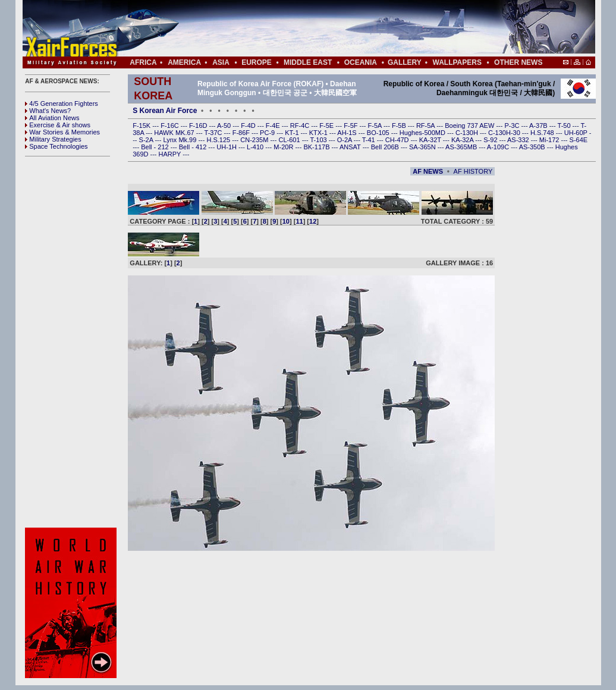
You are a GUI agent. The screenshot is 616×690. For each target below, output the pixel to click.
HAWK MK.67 (175, 133)
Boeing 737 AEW (470, 126)
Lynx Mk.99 (181, 140)
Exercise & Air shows (58, 125)
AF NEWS (428, 171)
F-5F (351, 126)
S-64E (579, 140)
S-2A (147, 140)
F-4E (274, 126)
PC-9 (268, 133)
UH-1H (227, 147)
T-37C (214, 133)
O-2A (345, 140)
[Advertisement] (344, 29)
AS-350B (533, 147)
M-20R (284, 147)
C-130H (468, 133)
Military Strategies (53, 139)
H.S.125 (219, 140)
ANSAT (351, 147)
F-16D (199, 126)
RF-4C (301, 126)
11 (299, 221)
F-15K (142, 126)
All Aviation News (52, 118)
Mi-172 (550, 140)
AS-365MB (462, 147)
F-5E (327, 126)
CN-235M (255, 140)
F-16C (171, 126)
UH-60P (577, 133)
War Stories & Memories (62, 132)
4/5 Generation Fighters (62, 103)
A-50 (225, 126)
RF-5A (426, 126)
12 (313, 221)
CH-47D (398, 140)
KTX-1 (319, 133)
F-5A (376, 126)
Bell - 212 (156, 147)
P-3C (513, 126)
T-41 (370, 140)
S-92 (491, 140)
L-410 (256, 147)
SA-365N (423, 147)
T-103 (319, 140)
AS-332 (519, 140)
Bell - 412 (194, 147)
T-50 (565, 126)
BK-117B (317, 147)
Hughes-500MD (423, 133)
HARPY (171, 154)
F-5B (400, 126)
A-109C (499, 147)
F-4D (249, 126)
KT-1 (293, 133)
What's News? (48, 111)
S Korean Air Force (165, 111)
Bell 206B (386, 147)
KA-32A (463, 140)
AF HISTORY (473, 171)
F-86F (242, 133)
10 (286, 221)
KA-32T (431, 140)
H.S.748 (543, 133)
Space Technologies (56, 146)
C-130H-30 (505, 133)
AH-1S (348, 133)
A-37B (539, 126)
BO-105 (379, 133)
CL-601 (290, 140)
